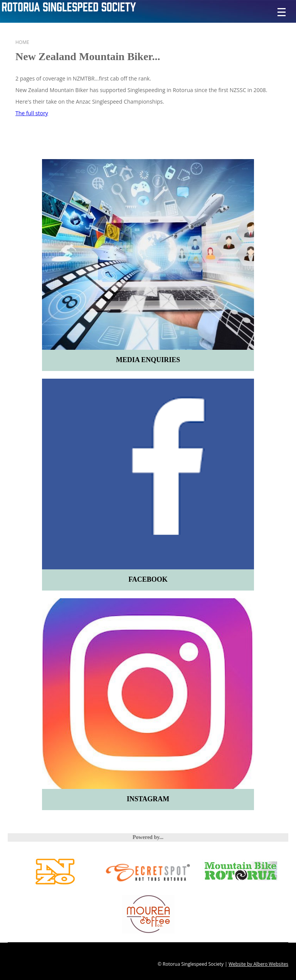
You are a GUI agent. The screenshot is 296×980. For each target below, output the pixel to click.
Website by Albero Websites (258, 964)
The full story (32, 113)
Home (22, 42)
